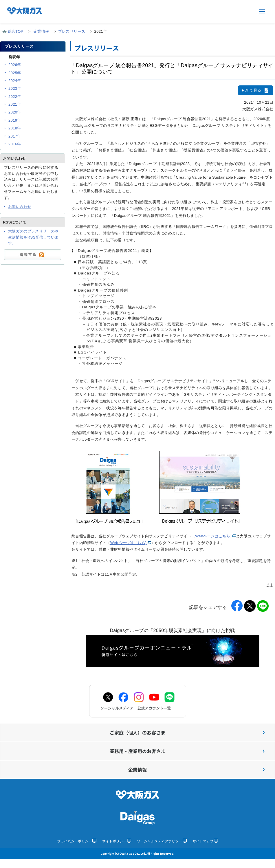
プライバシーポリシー (77, 841)
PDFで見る (256, 90)
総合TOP (16, 31)
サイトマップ (205, 841)
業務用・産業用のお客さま (187, 751)
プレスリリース (72, 31)
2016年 (15, 144)
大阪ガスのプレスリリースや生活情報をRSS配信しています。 (33, 237)
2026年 (15, 65)
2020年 (15, 112)
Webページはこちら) (213, 536)
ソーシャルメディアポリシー (162, 841)
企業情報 (41, 31)
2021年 (15, 104)
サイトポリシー (117, 841)
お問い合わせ (20, 207)
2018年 (15, 128)
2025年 (15, 73)
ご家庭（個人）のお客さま (187, 733)
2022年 (15, 97)
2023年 (15, 88)
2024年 (15, 81)
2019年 (15, 120)
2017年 (15, 136)
